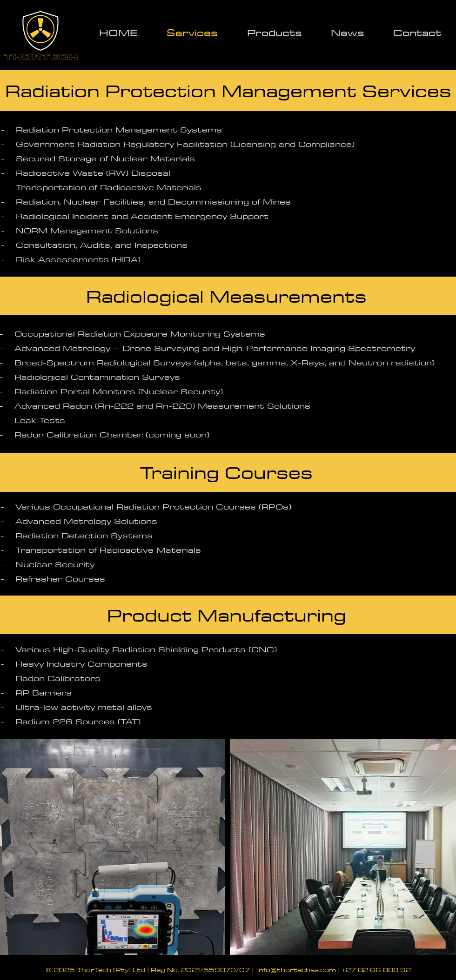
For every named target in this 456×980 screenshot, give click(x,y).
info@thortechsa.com (297, 970)
